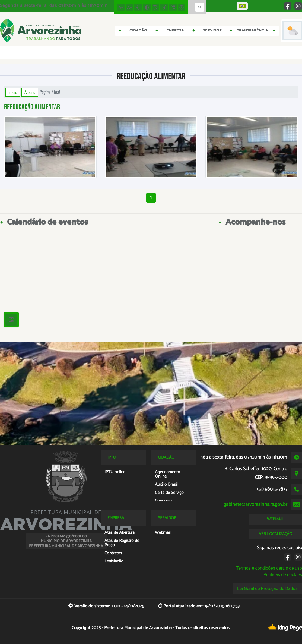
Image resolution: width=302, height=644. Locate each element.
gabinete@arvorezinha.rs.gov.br (255, 504)
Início (13, 92)
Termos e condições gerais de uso (269, 568)
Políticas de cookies (283, 575)
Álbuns (30, 92)
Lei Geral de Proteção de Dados (267, 588)
